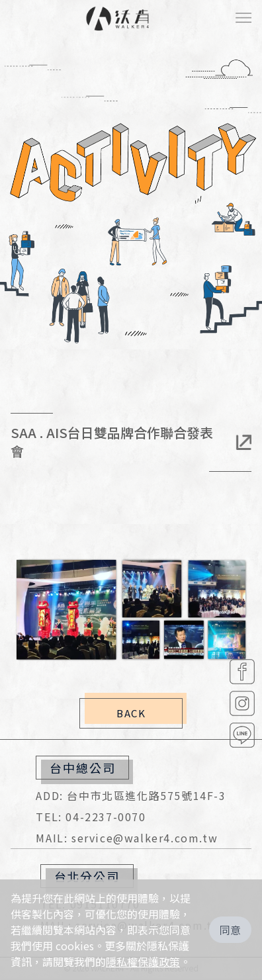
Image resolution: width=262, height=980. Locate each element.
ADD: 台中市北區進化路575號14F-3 (131, 795)
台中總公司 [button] (82, 768)
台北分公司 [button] (87, 876)
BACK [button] (131, 713)
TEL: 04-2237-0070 (91, 817)
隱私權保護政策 (143, 961)
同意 (230, 930)
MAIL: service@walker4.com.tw (127, 838)
